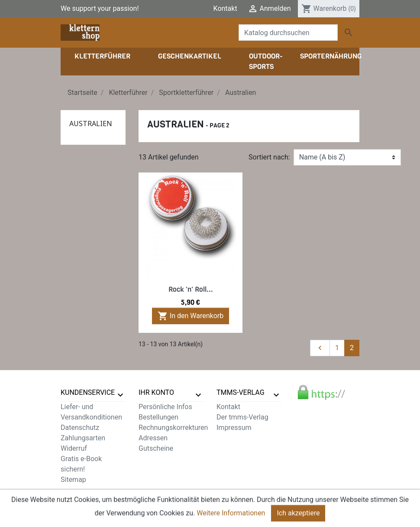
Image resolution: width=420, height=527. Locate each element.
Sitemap (73, 480)
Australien (91, 124)
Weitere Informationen (231, 519)
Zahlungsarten (83, 438)
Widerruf (74, 448)
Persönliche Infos (165, 407)
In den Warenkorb (191, 316)
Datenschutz (80, 428)
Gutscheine (156, 448)
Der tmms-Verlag (242, 417)
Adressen (153, 438)
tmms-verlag (241, 392)
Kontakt (225, 8)
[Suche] (288, 33)
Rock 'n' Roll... (191, 289)
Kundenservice (88, 392)
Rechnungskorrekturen (173, 428)
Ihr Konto (156, 392)
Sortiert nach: (269, 157)
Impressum (234, 428)
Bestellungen (158, 417)
